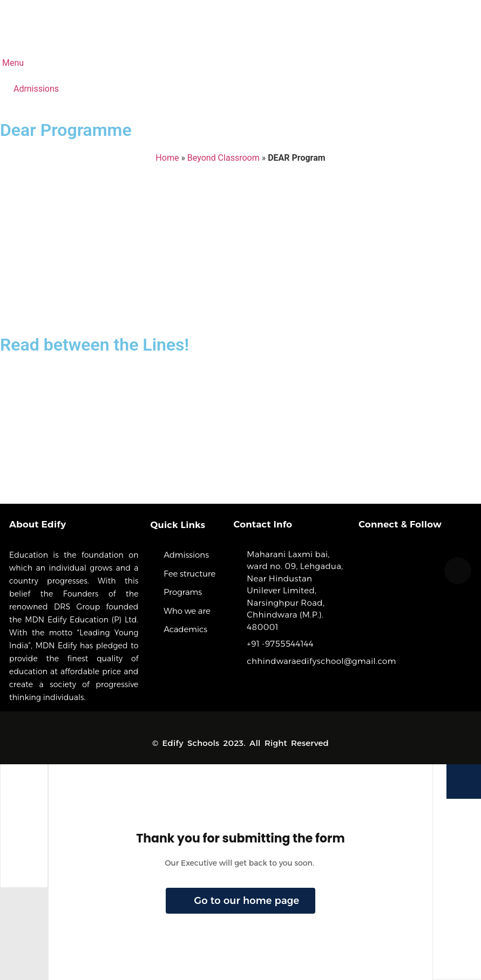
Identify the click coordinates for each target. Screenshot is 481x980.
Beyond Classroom (223, 158)
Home (167, 158)
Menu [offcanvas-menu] (12, 63)
